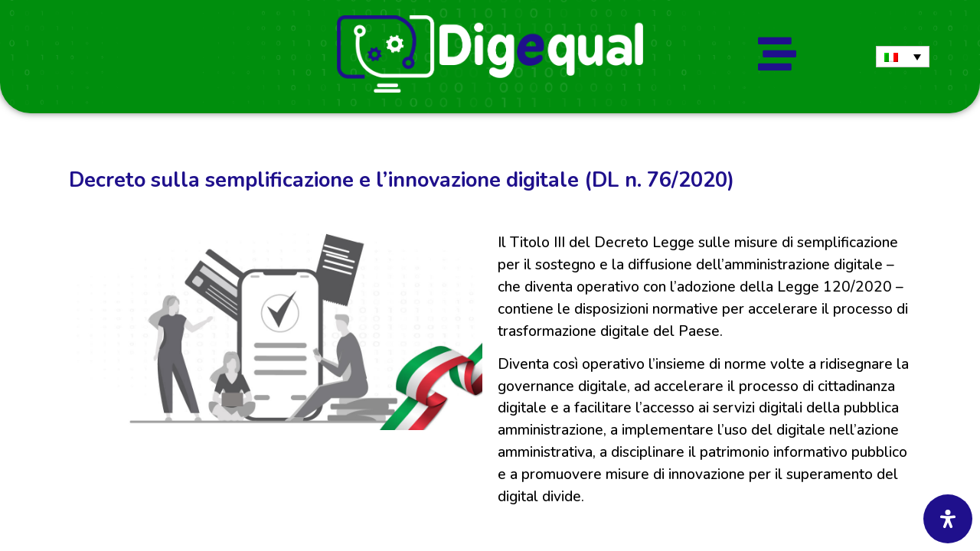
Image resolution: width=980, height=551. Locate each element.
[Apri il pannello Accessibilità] (948, 519)
